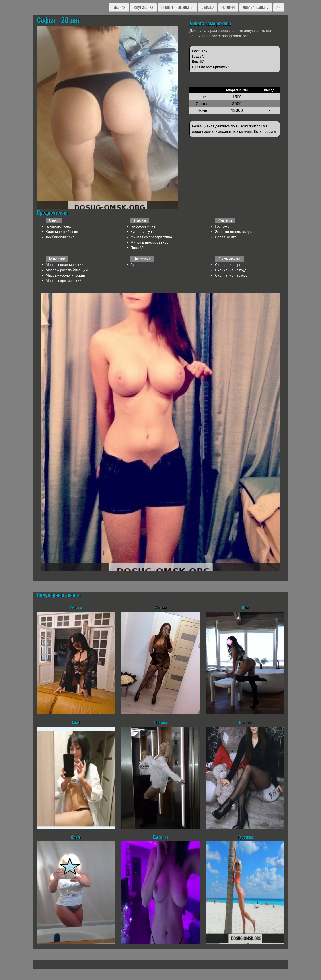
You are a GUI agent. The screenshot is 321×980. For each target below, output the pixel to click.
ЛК (279, 7)
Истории (228, 7)
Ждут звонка (143, 7)
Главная (119, 7)
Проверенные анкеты (177, 7)
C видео (208, 7)
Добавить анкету (256, 7)
